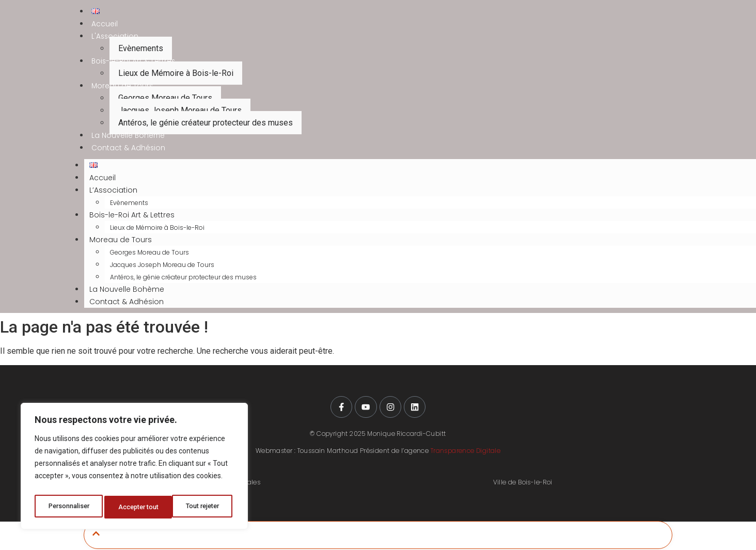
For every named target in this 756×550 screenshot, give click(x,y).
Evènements (141, 48)
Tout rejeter (136, 507)
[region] (134, 469)
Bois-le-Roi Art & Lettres (134, 61)
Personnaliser (69, 507)
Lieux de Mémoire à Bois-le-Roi (176, 73)
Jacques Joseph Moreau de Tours (180, 110)
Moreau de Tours (123, 86)
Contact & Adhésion (129, 148)
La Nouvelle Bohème (129, 135)
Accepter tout (202, 507)
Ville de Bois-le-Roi (523, 483)
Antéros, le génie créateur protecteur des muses (206, 123)
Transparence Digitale (466, 451)
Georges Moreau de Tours (165, 98)
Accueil (105, 24)
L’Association (113, 190)
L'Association (115, 36)
